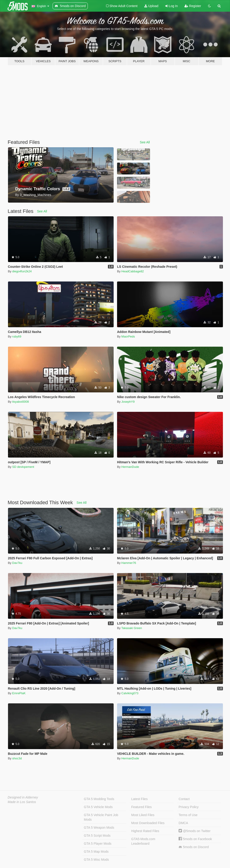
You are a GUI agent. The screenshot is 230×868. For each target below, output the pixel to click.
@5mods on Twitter (194, 831)
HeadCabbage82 (133, 271)
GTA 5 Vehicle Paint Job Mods (101, 817)
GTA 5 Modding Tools (99, 799)
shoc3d (17, 758)
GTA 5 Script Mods (97, 836)
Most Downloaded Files (148, 823)
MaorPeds (128, 336)
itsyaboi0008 (20, 402)
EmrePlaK (19, 693)
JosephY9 (128, 402)
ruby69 (17, 336)
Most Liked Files (143, 815)
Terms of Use (188, 815)
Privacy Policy (189, 807)
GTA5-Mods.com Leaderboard (143, 841)
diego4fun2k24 (22, 271)
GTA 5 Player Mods (98, 844)
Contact (184, 799)
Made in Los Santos (22, 802)
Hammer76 (129, 563)
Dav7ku (17, 563)
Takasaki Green (132, 628)
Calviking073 (130, 693)
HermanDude (130, 467)
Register (193, 6)
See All (145, 142)
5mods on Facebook (195, 839)
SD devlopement (23, 467)
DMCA (183, 823)
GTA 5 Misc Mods (96, 860)
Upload (151, 6)
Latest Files (139, 799)
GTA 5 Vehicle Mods (98, 807)
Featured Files (141, 807)
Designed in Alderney (23, 797)
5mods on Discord (194, 847)
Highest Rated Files (145, 831)
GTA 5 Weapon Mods (99, 828)
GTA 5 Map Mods (96, 852)
